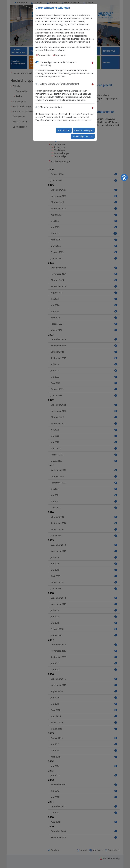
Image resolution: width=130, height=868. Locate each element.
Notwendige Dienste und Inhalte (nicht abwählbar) (58, 64)
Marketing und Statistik (51, 107)
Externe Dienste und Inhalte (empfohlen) (59, 84)
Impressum (60, 55)
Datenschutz (44, 55)
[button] (93, 64)
